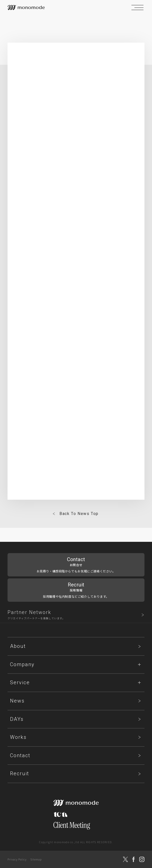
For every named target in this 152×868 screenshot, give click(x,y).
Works (18, 737)
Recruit (20, 773)
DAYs (17, 719)
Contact (20, 755)
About (18, 646)
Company (22, 664)
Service (20, 682)
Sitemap (36, 859)
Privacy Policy (17, 859)
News (17, 701)
